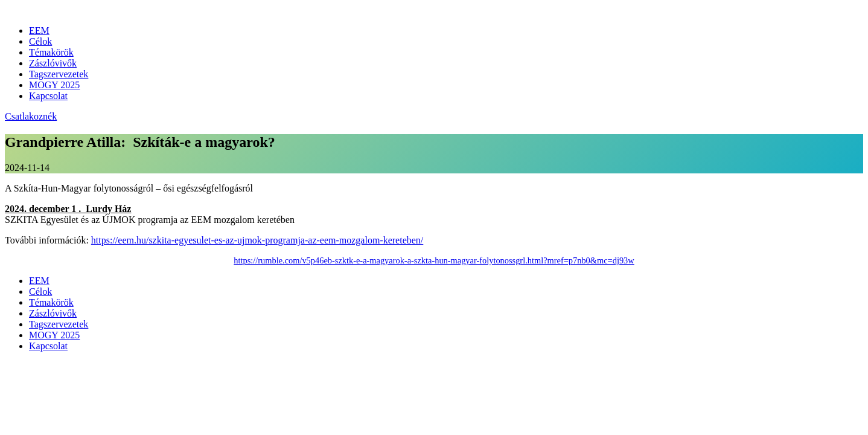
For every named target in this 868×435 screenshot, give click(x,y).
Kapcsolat (48, 96)
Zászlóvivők (53, 63)
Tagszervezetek (59, 74)
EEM (39, 31)
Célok (40, 41)
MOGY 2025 (54, 85)
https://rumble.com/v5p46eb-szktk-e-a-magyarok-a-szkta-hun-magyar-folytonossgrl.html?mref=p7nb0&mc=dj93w (434, 260)
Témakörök (51, 52)
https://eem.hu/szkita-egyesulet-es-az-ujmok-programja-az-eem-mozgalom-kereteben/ (257, 240)
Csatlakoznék (31, 116)
